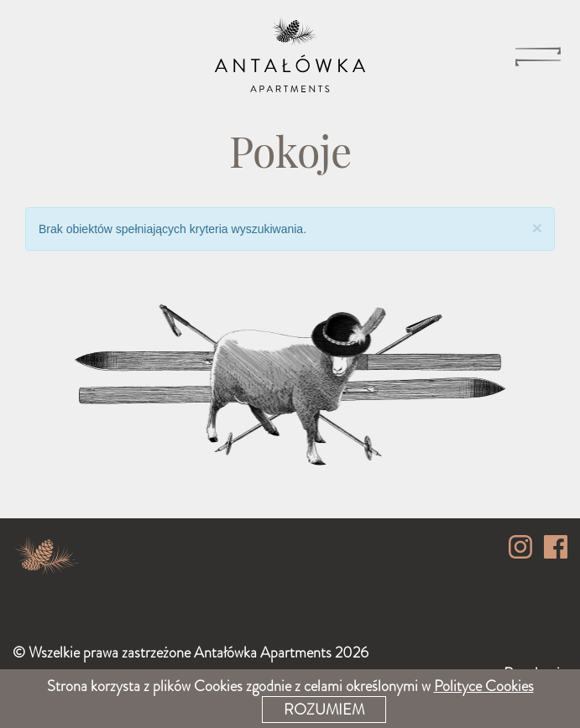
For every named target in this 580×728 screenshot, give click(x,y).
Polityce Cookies (484, 686)
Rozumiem (324, 710)
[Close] (537, 228)
